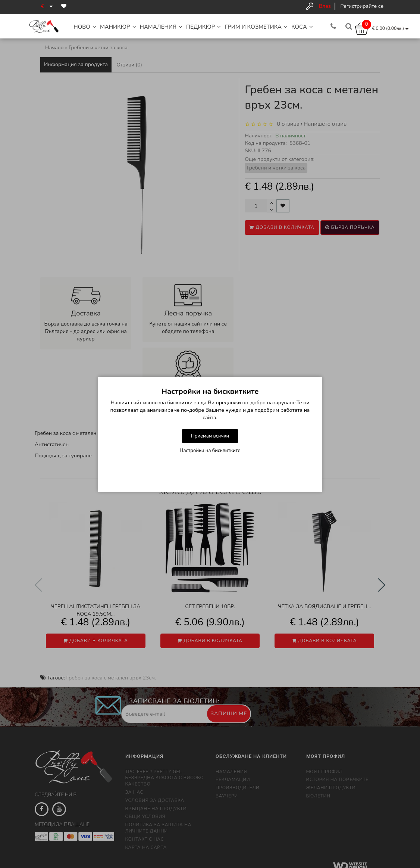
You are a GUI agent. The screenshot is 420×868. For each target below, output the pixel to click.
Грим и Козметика (256, 27)
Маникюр (118, 27)
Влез (325, 6)
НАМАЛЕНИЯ (161, 27)
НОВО (85, 27)
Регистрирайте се (362, 6)
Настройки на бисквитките (210, 451)
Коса (302, 27)
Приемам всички (210, 436)
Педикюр (203, 27)
